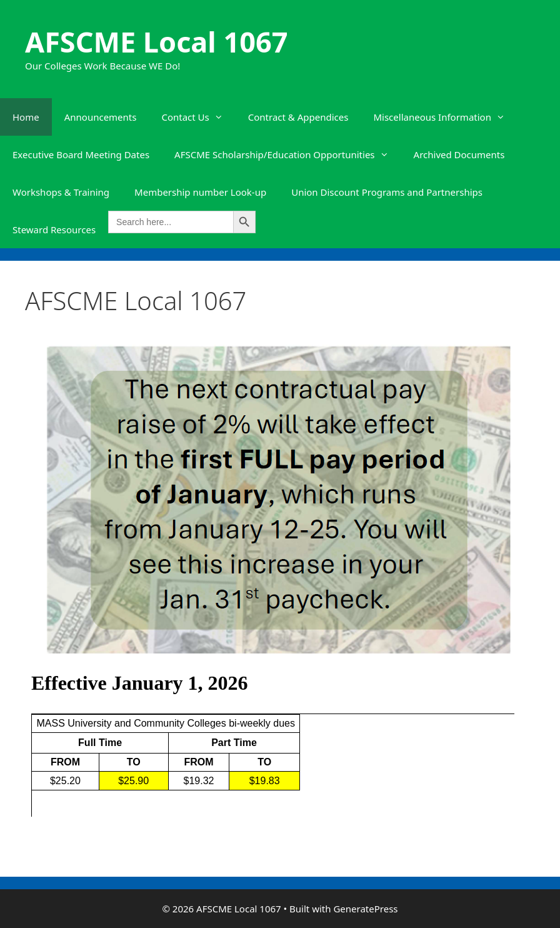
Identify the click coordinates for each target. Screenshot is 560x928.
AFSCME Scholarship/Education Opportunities (288, 154)
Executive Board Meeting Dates (81, 154)
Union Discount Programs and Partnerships (387, 192)
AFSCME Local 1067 (156, 42)
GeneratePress (365, 909)
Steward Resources (54, 229)
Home (26, 117)
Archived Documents (459, 154)
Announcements (101, 117)
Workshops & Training (61, 192)
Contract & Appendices (298, 117)
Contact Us (198, 117)
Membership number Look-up (200, 192)
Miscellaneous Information (445, 117)
